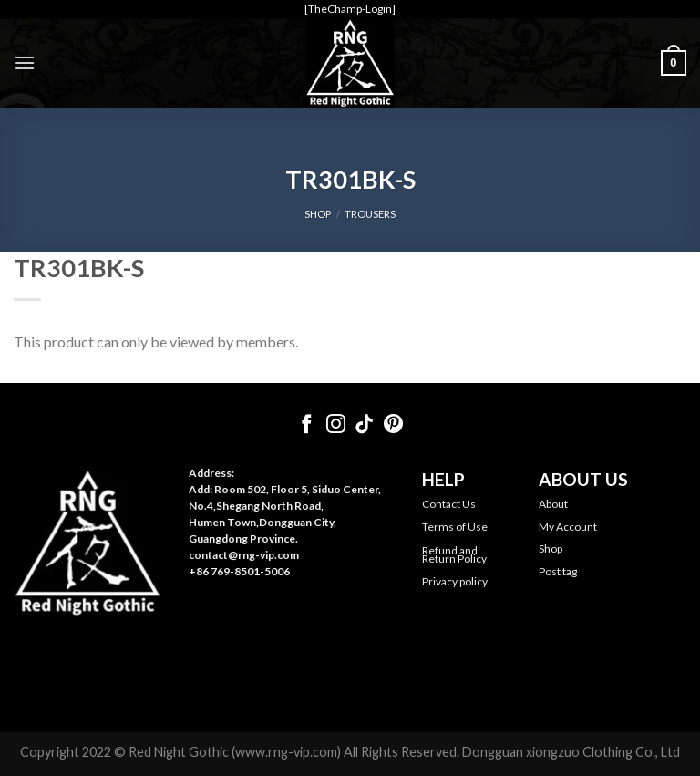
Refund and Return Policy (454, 555)
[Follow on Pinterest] (393, 425)
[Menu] (25, 62)
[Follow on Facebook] (307, 425)
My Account (568, 527)
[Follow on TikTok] (364, 425)
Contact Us (449, 504)
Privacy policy (455, 581)
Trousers (370, 214)
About (553, 504)
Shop (551, 548)
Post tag (558, 571)
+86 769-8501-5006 (239, 571)
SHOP (318, 214)
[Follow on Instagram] (336, 425)
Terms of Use (455, 527)
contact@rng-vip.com (244, 555)
